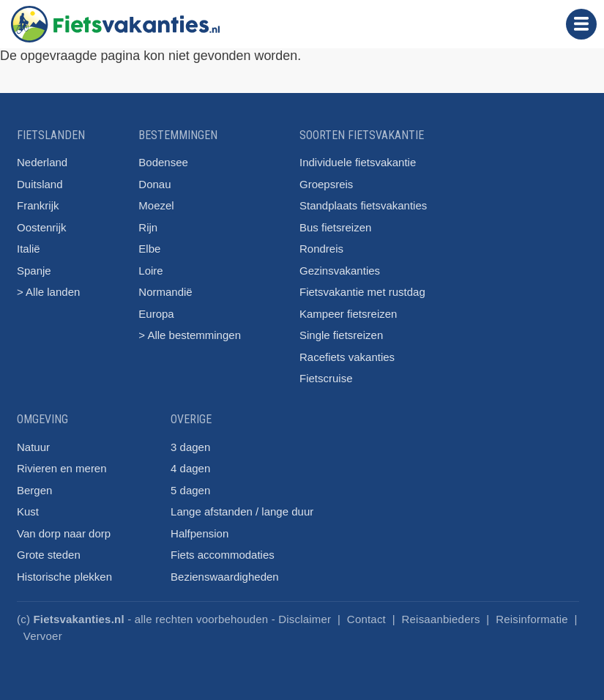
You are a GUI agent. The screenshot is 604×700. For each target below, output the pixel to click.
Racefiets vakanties (347, 357)
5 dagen (190, 490)
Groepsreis (326, 184)
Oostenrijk (42, 227)
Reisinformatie (532, 619)
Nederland (42, 162)
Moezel (156, 205)
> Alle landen (48, 292)
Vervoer (43, 636)
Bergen (34, 490)
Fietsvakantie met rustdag (362, 292)
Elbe (149, 249)
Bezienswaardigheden (225, 577)
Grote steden (49, 555)
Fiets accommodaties (223, 555)
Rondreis (321, 249)
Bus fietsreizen (335, 227)
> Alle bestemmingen (190, 335)
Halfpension (200, 533)
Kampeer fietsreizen (348, 314)
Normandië (165, 292)
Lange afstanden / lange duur (242, 511)
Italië (29, 249)
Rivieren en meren (62, 468)
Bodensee (163, 162)
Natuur (33, 447)
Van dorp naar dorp (64, 533)
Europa (156, 314)
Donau (154, 184)
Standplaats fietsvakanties (363, 205)
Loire (150, 271)
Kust (28, 511)
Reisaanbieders (441, 619)
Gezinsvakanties (340, 271)
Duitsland (40, 184)
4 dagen (190, 468)
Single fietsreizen (341, 335)
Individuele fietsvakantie (358, 162)
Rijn (148, 227)
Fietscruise (326, 378)
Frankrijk (38, 205)
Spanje (34, 271)
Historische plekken (64, 577)
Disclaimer (305, 619)
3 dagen (190, 447)
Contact (366, 619)
